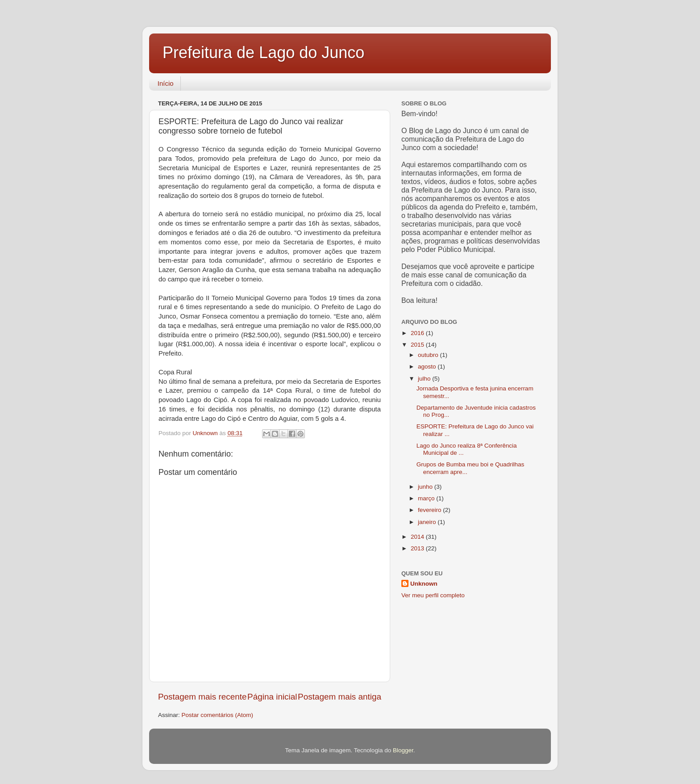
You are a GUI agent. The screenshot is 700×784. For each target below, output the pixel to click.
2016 (418, 333)
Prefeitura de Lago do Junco (263, 52)
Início (166, 83)
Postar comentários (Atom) (218, 715)
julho (425, 379)
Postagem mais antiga (340, 697)
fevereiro (430, 510)
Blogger (403, 750)
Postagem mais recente (202, 697)
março (427, 498)
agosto (428, 367)
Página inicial (272, 697)
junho (426, 487)
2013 (418, 548)
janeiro (428, 522)
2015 (418, 345)
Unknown (424, 584)
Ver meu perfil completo (433, 595)
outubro (429, 355)
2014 (418, 537)
